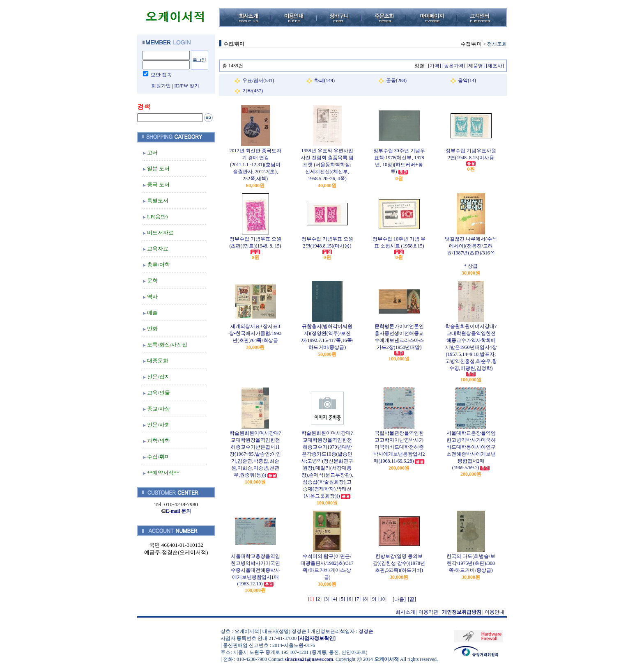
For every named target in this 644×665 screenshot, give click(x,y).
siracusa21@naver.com (309, 659)
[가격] (435, 66)
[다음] (399, 599)
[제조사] (495, 66)
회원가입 (161, 86)
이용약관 (428, 612)
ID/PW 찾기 (187, 86)
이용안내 (494, 612)
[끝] (412, 599)
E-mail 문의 (176, 511)
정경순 (366, 631)
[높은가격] (454, 66)
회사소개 (405, 612)
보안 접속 (161, 75)
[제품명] (476, 66)
